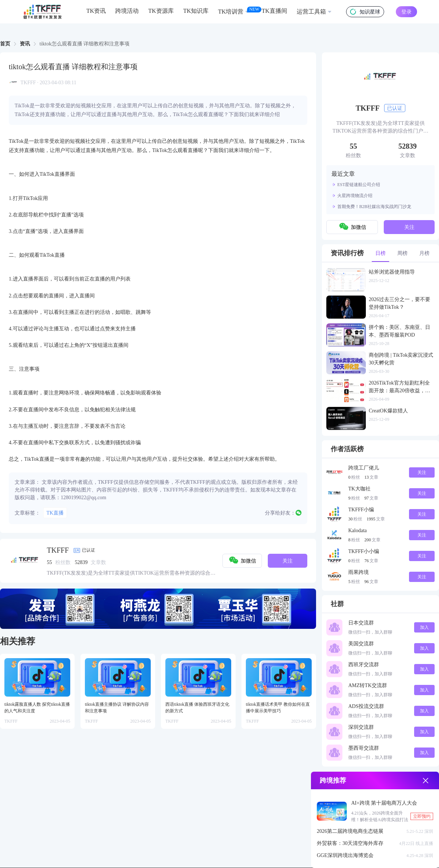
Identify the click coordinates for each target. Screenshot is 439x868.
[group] (158, 609)
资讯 (25, 44)
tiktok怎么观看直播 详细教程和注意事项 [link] (85, 44)
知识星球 (365, 12)
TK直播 (55, 513)
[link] (5, 44)
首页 (5, 44)
